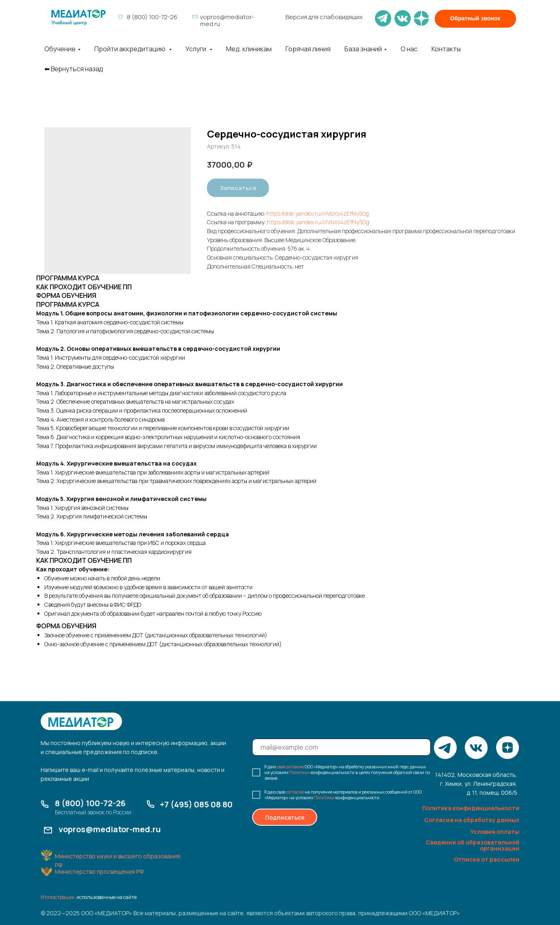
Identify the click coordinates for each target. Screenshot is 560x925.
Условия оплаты (495, 832)
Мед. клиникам (249, 49)
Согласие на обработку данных (472, 820)
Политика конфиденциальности (471, 808)
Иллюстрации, (58, 897)
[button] (475, 19)
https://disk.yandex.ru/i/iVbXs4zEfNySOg (318, 213)
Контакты (446, 49)
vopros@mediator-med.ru (227, 20)
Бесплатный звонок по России (93, 812)
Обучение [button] (60, 49)
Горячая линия (308, 49)
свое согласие (290, 767)
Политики (299, 772)
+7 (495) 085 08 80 (196, 804)
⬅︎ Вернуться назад (73, 69)
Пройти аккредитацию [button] (131, 49)
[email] (341, 747)
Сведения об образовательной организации (473, 845)
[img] (78, 17)
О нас (409, 49)
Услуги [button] (196, 49)
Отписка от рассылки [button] (487, 859)
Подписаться (285, 817)
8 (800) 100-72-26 (152, 17)
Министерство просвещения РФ (99, 871)
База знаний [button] (363, 49)
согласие (295, 792)
